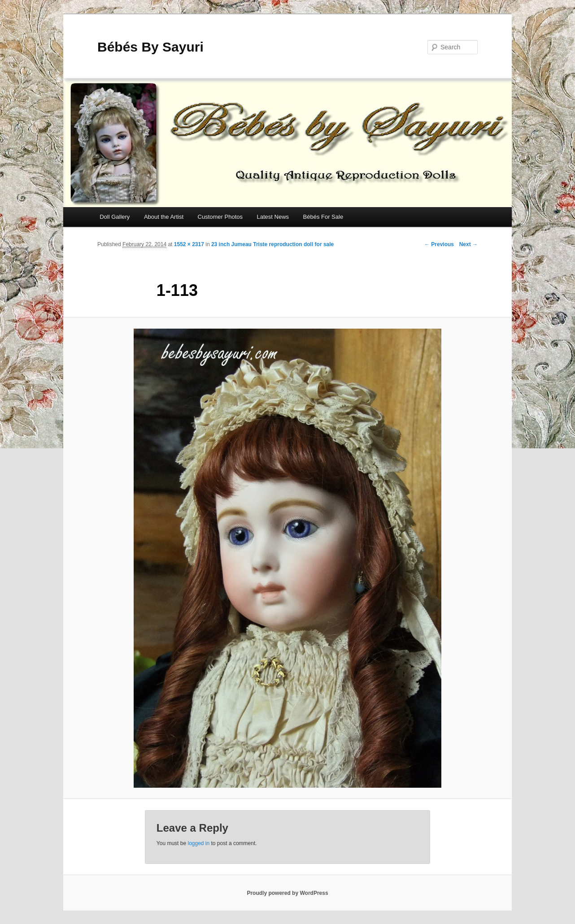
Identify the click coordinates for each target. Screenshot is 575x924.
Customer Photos (220, 217)
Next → (468, 244)
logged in (198, 843)
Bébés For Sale (323, 217)
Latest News (273, 217)
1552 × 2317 (189, 244)
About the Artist (164, 217)
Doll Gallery (115, 217)
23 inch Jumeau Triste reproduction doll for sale (272, 244)
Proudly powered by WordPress (287, 893)
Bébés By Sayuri (150, 47)
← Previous (439, 244)
